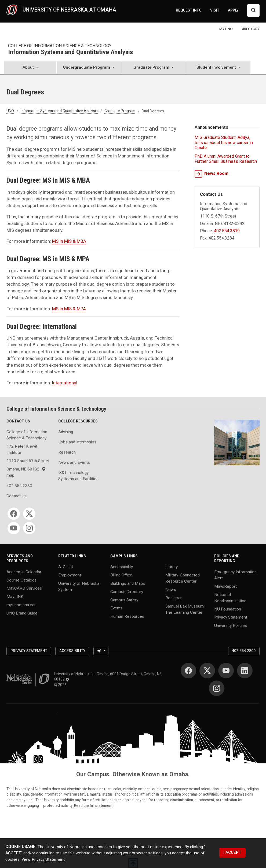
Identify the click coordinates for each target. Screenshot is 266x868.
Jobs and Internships (77, 442)
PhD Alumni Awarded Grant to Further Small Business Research (226, 159)
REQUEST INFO (189, 10)
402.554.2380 (19, 486)
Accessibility (122, 567)
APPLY (233, 10)
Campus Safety (124, 600)
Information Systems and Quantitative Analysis (70, 52)
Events (116, 608)
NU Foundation (228, 609)
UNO (10, 111)
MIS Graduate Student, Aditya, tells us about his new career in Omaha (224, 143)
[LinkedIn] (245, 671)
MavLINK (15, 597)
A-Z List (66, 567)
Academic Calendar (24, 572)
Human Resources (127, 616)
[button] (30, 68)
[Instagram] (29, 528)
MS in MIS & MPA (69, 309)
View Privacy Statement (43, 859)
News (171, 590)
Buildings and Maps (128, 583)
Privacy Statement (231, 617)
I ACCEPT (232, 852)
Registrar (174, 598)
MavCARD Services (24, 588)
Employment (70, 575)
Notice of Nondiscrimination (230, 597)
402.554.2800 (244, 651)
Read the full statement (93, 806)
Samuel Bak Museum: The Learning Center (185, 609)
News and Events (74, 462)
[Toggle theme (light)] (101, 651)
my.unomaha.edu (21, 605)
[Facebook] (14, 514)
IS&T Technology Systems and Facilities (78, 476)
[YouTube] (14, 528)
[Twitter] (29, 514)
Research (67, 452)
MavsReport (225, 586)
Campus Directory (127, 591)
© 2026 (61, 685)
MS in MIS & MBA (69, 241)
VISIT (215, 10)
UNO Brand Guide (22, 613)
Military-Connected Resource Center (183, 578)
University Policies (231, 626)
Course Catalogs (21, 580)
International (65, 383)
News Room (212, 174)
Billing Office (121, 575)
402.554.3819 (227, 231)
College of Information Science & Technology (60, 46)
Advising (66, 432)
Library (172, 567)
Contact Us (17, 496)
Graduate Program (120, 111)
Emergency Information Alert (235, 575)
